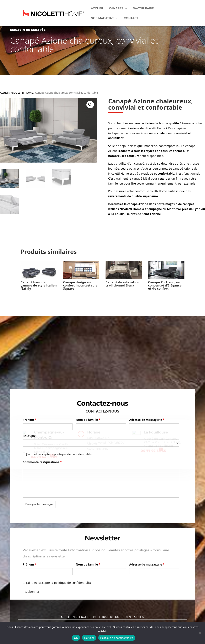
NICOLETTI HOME (22, 93)
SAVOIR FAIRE (143, 9)
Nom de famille (88, 420)
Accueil (4, 93)
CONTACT (131, 18)
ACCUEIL (97, 9)
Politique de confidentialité (117, 638)
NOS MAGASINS (102, 18)
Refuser (89, 638)
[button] (90, 105)
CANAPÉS (116, 9)
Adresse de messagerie (147, 420)
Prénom (30, 420)
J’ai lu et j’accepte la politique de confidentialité (57, 583)
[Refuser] (200, 633)
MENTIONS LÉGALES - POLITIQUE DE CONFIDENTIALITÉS (102, 617)
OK (76, 638)
